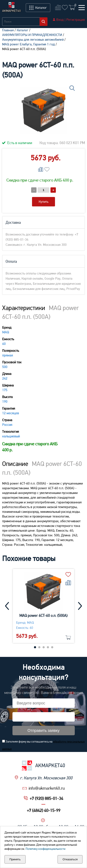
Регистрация (76, 20)
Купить (43, 202)
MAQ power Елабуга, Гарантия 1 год (28, 44)
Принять (15, 859)
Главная (8, 30)
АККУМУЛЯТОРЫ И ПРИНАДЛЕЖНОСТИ (32, 35)
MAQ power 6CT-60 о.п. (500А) (44, 615)
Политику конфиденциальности (45, 849)
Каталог (23, 30)
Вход (60, 20)
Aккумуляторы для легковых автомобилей (33, 40)
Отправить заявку (43, 731)
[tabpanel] (43, 606)
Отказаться (70, 859)
